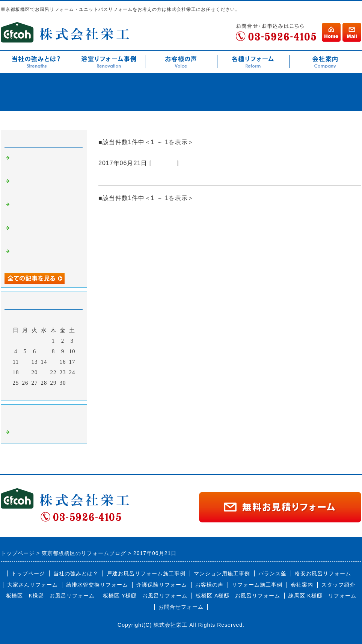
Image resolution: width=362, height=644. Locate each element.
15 (54, 362)
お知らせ (164, 163)
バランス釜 (272, 573)
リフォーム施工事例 (257, 585)
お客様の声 (209, 585)
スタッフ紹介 (338, 585)
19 (25, 372)
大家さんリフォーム (32, 585)
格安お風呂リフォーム (323, 573)
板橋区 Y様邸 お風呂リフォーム (145, 596)
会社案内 (302, 585)
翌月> (60, 393)
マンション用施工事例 (222, 573)
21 (44, 372)
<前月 (28, 393)
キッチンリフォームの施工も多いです (159, 176)
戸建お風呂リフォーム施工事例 (146, 573)
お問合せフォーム (181, 607)
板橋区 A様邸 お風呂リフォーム (238, 596)
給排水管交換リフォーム (97, 585)
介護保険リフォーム (162, 585)
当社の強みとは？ (76, 573)
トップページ (28, 573)
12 (25, 362)
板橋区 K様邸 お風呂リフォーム (50, 596)
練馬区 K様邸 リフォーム (322, 596)
